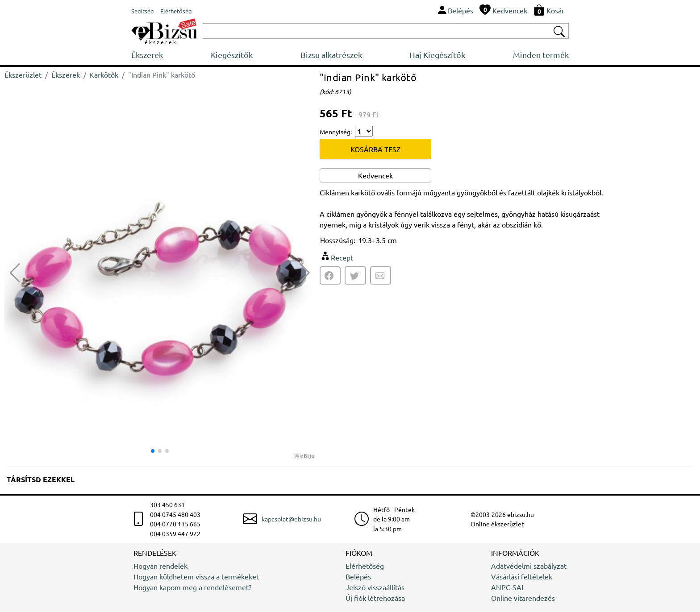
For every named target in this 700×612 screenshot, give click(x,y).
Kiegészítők (232, 55)
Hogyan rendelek (160, 566)
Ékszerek (147, 55)
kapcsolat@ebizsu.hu (291, 519)
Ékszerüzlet (23, 74)
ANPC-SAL (508, 587)
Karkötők (104, 74)
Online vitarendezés (523, 598)
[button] (305, 273)
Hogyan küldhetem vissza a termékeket (196, 576)
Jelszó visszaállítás (375, 587)
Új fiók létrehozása (375, 598)
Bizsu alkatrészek (331, 55)
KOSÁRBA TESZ (375, 149)
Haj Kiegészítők (437, 55)
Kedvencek (375, 175)
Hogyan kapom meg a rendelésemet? (192, 587)
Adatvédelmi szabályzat (529, 566)
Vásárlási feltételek (522, 576)
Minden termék (541, 55)
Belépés (358, 576)
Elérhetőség (365, 566)
